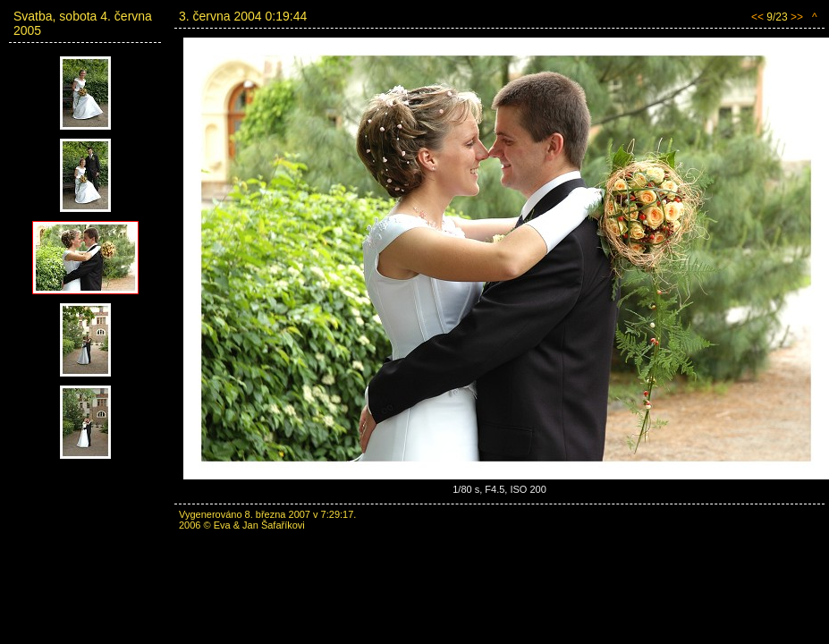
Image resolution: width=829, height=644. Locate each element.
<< (757, 17)
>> (797, 17)
